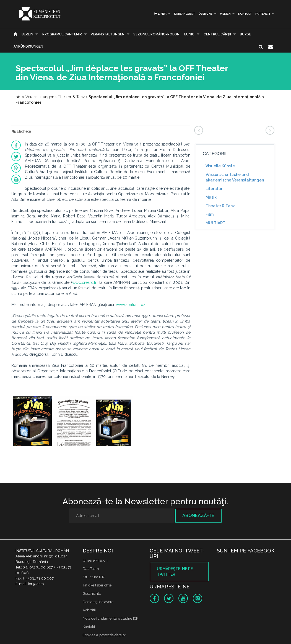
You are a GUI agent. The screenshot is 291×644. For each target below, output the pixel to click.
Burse (245, 34)
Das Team (91, 569)
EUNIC (189, 34)
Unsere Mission (95, 560)
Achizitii (89, 610)
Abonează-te (198, 516)
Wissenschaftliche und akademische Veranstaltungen (235, 177)
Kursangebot (184, 14)
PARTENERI (263, 14)
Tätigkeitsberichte (97, 585)
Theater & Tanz (220, 206)
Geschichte (92, 594)
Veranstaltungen (108, 34)
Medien (225, 14)
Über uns (206, 14)
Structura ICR (94, 577)
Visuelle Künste (220, 166)
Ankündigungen (28, 46)
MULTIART (215, 223)
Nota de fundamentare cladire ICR (111, 618)
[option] (32, 422)
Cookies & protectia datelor (104, 635)
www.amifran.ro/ (131, 305)
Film (210, 214)
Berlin (27, 34)
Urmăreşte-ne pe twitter (175, 572)
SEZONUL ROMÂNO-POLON (156, 34)
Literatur (214, 189)
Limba (160, 14)
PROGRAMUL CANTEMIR (62, 34)
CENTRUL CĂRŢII (217, 34)
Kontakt (245, 14)
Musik (211, 197)
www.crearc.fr (84, 282)
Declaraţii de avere (98, 602)
